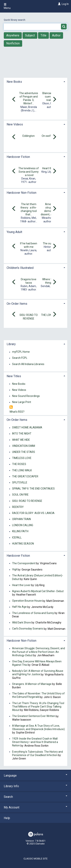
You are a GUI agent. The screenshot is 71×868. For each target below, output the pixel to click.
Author (56, 35)
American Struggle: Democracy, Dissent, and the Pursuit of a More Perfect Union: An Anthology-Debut (39, 652)
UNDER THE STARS (24, 452)
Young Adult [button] (14, 232)
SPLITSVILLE (20, 482)
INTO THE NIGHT (22, 434)
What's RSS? (17, 412)
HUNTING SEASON (23, 544)
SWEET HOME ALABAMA (27, 428)
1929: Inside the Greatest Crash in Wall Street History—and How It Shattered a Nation (35, 742)
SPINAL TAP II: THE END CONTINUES (33, 489)
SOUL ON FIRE (20, 495)
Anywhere (13, 35)
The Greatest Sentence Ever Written (34, 716)
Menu (7, 6)
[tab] (35, 81)
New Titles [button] (14, 376)
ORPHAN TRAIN (21, 519)
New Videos (19, 390)
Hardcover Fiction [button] (18, 157)
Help (7, 818)
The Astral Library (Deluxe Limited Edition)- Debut (38, 577)
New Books (19, 384)
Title (43, 35)
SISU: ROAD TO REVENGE (27, 501)
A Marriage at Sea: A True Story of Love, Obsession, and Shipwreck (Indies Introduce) (38, 727)
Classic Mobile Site (35, 859)
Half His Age (19, 607)
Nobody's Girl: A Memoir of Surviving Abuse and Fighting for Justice (38, 673)
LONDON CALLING (23, 525)
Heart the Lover (21, 585)
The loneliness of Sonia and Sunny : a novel (29, 172)
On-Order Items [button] (17, 304)
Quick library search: (15, 20)
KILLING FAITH (20, 531)
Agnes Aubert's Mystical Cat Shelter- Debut (38, 591)
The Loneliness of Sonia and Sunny (33, 613)
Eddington (29, 136)
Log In (65, 4)
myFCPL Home (21, 352)
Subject (30, 35)
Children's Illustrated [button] (20, 268)
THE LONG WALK (22, 470)
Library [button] (11, 344)
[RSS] (11, 407)
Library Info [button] (35, 786)
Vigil (15, 570)
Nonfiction (13, 43)
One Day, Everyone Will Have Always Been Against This (37, 663)
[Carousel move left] (14, 100)
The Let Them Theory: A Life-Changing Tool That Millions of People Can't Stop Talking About (38, 707)
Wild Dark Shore (21, 622)
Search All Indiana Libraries (28, 364)
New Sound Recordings (26, 396)
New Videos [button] (15, 124)
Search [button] (35, 797)
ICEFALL (17, 537)
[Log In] (59, 4)
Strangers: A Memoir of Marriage (32, 684)
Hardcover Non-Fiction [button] (21, 193)
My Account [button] (35, 807)
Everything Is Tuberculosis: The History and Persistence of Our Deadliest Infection (37, 753)
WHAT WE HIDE (21, 440)
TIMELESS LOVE (22, 458)
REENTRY (18, 507)
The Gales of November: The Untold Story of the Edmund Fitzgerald (38, 695)
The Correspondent (24, 563)
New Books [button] (14, 82)
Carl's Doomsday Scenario (28, 629)
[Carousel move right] (54, 100)
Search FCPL (20, 358)
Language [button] (35, 776)
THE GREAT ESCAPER (25, 476)
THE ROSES (19, 464)
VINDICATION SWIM (24, 446)
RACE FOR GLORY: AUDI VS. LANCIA (33, 513)
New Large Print (22, 402)
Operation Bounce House (27, 601)
